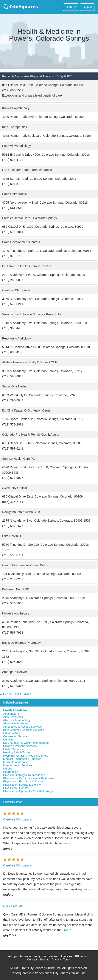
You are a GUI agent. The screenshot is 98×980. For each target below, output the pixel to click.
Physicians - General (16, 788)
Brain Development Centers (21, 242)
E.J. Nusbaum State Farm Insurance (27, 170)
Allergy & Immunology (17, 720)
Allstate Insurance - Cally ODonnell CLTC (30, 362)
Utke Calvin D (12, 536)
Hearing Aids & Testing (17, 752)
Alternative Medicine (16, 723)
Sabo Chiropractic (14, 194)
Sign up (71, 7)
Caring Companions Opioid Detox (25, 565)
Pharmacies (11, 772)
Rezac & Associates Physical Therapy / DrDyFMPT (37, 76)
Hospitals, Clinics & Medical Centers (26, 756)
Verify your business (46, 956)
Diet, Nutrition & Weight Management (26, 743)
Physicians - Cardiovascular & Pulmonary (29, 778)
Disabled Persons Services (20, 746)
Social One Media (14, 386)
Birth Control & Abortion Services (24, 730)
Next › (19, 694)
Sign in (87, 7)
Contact (32, 959)
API (77, 956)
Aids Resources (13, 717)
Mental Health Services (18, 765)
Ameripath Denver (15, 672)
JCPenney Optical (14, 488)
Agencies (66, 956)
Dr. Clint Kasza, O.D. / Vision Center (27, 410)
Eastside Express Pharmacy (21, 643)
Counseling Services (16, 736)
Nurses (8, 769)
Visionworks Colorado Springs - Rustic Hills (32, 314)
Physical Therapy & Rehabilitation (24, 775)
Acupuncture (11, 714)
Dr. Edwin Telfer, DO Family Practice (27, 266)
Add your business (20, 956)
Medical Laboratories (16, 762)
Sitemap (44, 959)
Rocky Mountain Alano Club (21, 512)
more (68, 843)
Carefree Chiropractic (17, 290)
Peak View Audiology (16, 146)
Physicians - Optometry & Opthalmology (28, 791)
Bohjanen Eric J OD (16, 589)
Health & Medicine (15, 710)
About (85, 956)
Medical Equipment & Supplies (22, 759)
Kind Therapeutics (15, 127)
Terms (67, 959)
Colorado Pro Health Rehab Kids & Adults (31, 435)
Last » (27, 694)
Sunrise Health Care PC (19, 459)
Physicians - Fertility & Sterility (22, 785)
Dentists (8, 740)
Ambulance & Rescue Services (22, 727)
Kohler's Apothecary (16, 108)
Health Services (13, 749)
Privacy (56, 959)
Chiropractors (12, 733)
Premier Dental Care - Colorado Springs (29, 218)
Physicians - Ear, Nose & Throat (23, 781)
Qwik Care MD (13, 906)
